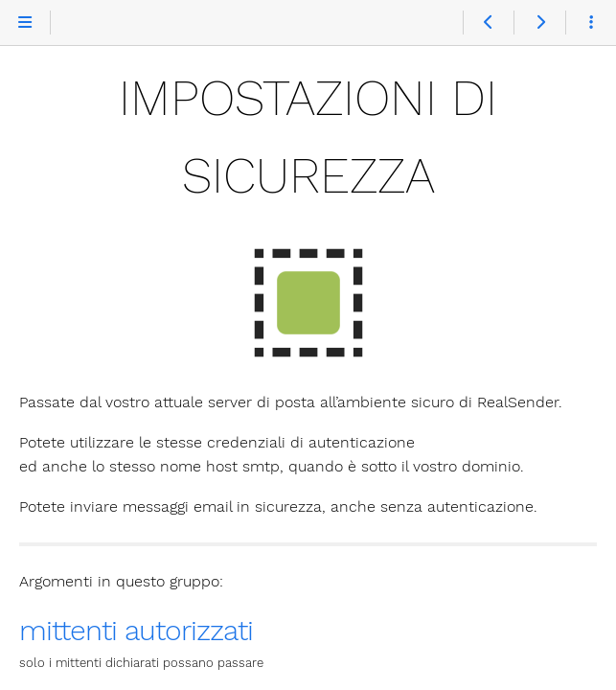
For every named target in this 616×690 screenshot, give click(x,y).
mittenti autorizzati (136, 630)
